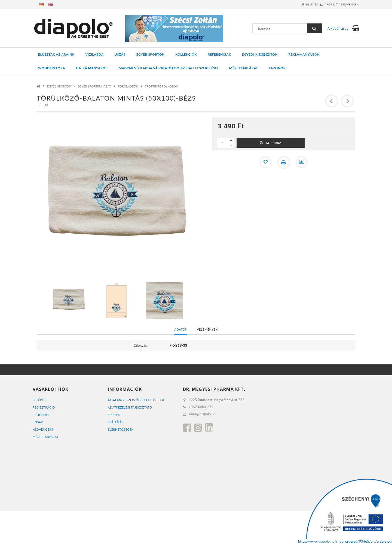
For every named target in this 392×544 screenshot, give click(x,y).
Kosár (38, 422)
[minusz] (231, 145)
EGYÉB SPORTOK (150, 54)
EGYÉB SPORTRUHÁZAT (94, 86)
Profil (320, 4)
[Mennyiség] (223, 143)
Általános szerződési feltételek (136, 400)
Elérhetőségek (121, 429)
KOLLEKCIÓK (186, 54)
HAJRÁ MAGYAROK (92, 68)
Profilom (41, 415)
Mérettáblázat (244, 68)
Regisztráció (44, 407)
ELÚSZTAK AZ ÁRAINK (56, 54)
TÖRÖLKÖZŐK (128, 86)
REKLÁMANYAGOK (304, 54)
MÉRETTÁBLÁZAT (46, 437)
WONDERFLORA (52, 68)
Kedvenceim (43, 429)
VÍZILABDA (95, 54)
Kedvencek (347, 4)
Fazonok (277, 68)
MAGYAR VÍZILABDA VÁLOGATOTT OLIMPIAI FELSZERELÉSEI (169, 68)
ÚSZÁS (120, 54)
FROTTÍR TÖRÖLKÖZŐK (161, 86)
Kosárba (274, 143)
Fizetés (114, 415)
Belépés (296, 4)
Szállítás (116, 422)
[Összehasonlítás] (302, 162)
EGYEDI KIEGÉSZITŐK (260, 54)
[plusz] (231, 140)
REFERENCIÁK (219, 54)
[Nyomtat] (284, 162)
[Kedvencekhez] (265, 162)
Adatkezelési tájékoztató (130, 407)
